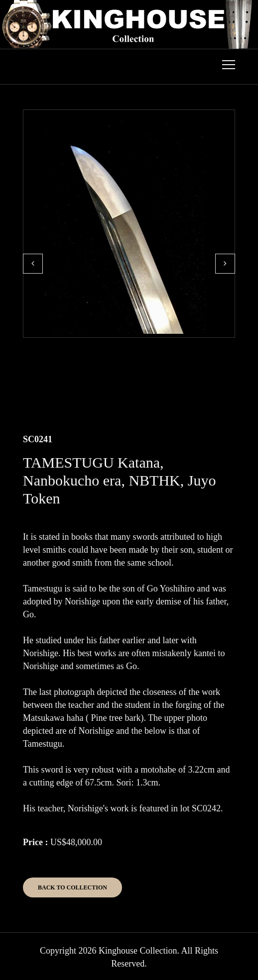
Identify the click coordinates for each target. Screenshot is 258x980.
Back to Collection (72, 887)
